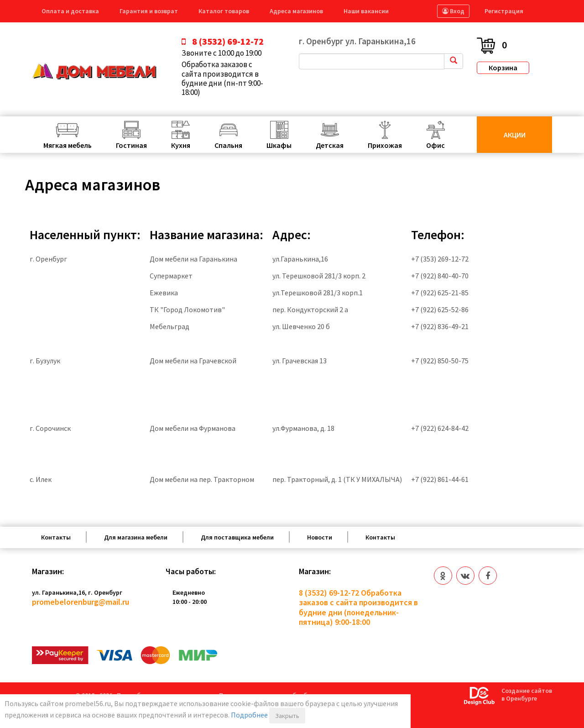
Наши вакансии (366, 11)
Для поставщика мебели (237, 537)
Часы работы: (191, 571)
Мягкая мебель (68, 145)
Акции (515, 135)
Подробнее (249, 715)
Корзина (503, 68)
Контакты (56, 537)
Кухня (181, 145)
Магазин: (48, 571)
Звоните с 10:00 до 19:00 (222, 53)
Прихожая (385, 145)
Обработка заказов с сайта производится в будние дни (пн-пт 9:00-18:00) (222, 79)
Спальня (228, 145)
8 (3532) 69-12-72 (329, 593)
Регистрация (504, 11)
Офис (435, 145)
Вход (453, 11)
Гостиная (131, 145)
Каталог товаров (224, 11)
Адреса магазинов (296, 11)
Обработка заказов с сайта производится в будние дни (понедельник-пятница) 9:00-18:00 (358, 608)
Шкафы (279, 145)
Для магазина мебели (136, 537)
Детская (330, 145)
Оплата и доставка (70, 11)
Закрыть (287, 716)
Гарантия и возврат (149, 11)
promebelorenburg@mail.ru (81, 602)
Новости (320, 537)
